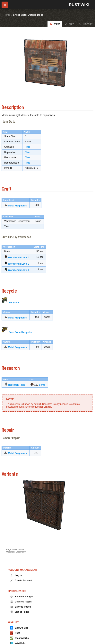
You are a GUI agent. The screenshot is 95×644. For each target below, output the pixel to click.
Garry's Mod (19, 628)
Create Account (21, 581)
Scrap (42, 385)
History (86, 24)
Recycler (14, 303)
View (55, 24)
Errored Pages (21, 607)
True (27, 147)
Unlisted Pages (21, 602)
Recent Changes (22, 597)
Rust (15, 633)
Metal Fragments (17, 206)
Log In (16, 575)
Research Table (17, 385)
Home (7, 15)
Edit (69, 24)
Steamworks (19, 638)
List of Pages (20, 612)
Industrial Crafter (42, 407)
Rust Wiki (79, 5)
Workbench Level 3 (19, 270)
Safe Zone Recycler (20, 332)
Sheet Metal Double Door (28, 15)
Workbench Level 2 (19, 264)
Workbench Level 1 (19, 258)
